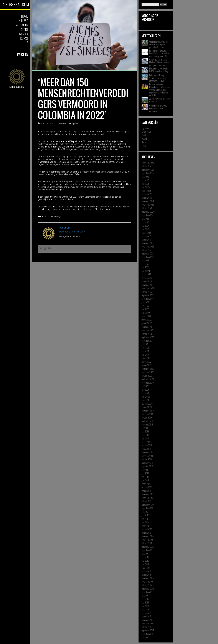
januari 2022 (147, 323)
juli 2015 (145, 595)
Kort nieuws (146, 132)
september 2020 (148, 379)
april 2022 (146, 313)
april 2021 (145, 355)
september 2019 (148, 421)
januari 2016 (146, 575)
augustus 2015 (147, 592)
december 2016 (148, 536)
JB (27, 43)
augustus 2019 (147, 424)
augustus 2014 (147, 634)
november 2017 (147, 498)
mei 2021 (145, 351)
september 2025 (148, 170)
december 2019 (148, 410)
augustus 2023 (148, 257)
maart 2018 (146, 484)
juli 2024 (145, 219)
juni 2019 (145, 431)
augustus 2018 (147, 466)
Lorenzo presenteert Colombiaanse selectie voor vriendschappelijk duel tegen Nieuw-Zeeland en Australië (160, 90)
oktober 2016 (147, 543)
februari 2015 (147, 613)
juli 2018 (145, 470)
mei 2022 (145, 309)
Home (25, 16)
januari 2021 (146, 365)
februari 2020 (147, 403)
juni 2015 (145, 599)
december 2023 (148, 243)
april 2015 (145, 606)
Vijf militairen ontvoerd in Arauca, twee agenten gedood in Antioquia (159, 44)
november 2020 (148, 372)
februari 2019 (147, 445)
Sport (24, 30)
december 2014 (147, 620)
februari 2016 (147, 571)
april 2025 (146, 187)
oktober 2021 (147, 334)
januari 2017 (146, 533)
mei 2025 (145, 184)
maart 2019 (146, 442)
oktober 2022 (147, 292)
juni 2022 (145, 306)
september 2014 (148, 630)
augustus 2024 (147, 215)
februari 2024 (147, 236)
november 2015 (147, 581)
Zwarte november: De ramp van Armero (160, 100)
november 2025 (148, 163)
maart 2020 (146, 400)
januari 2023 (147, 281)
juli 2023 (145, 260)
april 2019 (145, 438)
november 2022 (148, 288)
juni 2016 (145, 557)
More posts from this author (73, 232)
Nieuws (23, 21)
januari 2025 (147, 198)
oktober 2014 (147, 627)
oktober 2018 (147, 459)
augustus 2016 (147, 550)
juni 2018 (145, 473)
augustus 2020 (148, 383)
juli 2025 (145, 177)
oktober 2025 (147, 166)
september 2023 (148, 253)
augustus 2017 (147, 508)
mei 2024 (145, 225)
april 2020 (146, 397)
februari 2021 (147, 362)
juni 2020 (145, 390)
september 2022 (148, 295)
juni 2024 (145, 222)
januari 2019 (146, 449)
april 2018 (145, 480)
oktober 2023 (147, 250)
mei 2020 (145, 393)
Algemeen (22, 25)
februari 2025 (147, 194)
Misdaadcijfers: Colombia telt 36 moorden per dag (159, 70)
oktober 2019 (147, 417)
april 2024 (146, 229)
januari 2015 (146, 616)
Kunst (24, 38)
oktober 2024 (147, 208)
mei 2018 (145, 477)
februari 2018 (147, 487)
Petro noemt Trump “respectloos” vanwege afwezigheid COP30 (158, 78)
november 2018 (147, 456)
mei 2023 (145, 267)
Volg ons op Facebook (150, 18)
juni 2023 (145, 264)
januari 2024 (147, 239)
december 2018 (148, 452)
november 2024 (148, 205)
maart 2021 (146, 358)
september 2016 (148, 547)
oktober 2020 (147, 376)
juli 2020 (145, 386)
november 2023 (148, 246)
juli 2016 (145, 554)
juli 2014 (145, 637)
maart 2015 (146, 609)
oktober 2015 (147, 585)
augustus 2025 (148, 173)
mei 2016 (145, 561)
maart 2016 (146, 568)
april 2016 (145, 564)
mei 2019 (145, 435)
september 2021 (148, 337)
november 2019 (147, 414)
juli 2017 (145, 512)
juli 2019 (145, 428)
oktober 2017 (146, 501)
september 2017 (148, 505)
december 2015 (148, 578)
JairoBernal (62, 123)
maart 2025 (146, 191)
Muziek (24, 34)
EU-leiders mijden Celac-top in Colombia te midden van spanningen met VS (159, 53)
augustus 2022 (148, 299)
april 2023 (146, 271)
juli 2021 (145, 344)
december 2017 (147, 494)
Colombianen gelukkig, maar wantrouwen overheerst (158, 108)
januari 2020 (147, 407)
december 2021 (148, 327)
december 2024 (148, 201)
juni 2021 (145, 348)
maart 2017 (146, 526)
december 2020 (148, 369)
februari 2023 (147, 278)
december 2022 (148, 285)
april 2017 (145, 522)
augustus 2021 (147, 341)
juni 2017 (145, 515)
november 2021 (147, 330)
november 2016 (147, 540)
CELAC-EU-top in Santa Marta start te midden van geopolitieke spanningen (159, 62)
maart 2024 (146, 232)
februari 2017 (147, 529)
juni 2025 (145, 180)
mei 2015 (145, 602)
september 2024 (148, 212)
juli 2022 (145, 302)
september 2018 (148, 463)
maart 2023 (146, 274)
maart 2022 (146, 316)
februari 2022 (147, 320)
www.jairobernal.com (69, 236)
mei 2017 (145, 519)
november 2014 (147, 623)
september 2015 (148, 588)
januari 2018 (146, 491)
